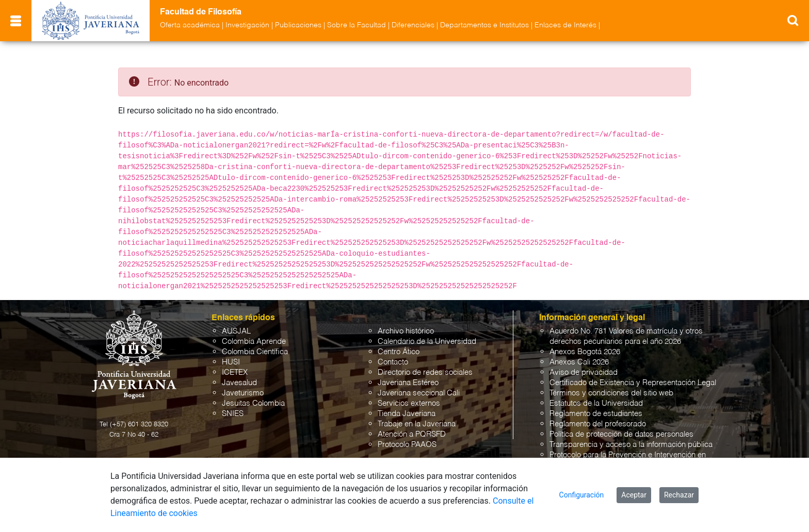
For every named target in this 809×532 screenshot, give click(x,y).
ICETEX (235, 372)
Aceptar (634, 495)
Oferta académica (190, 25)
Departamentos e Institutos (484, 25)
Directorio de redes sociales (425, 372)
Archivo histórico (406, 331)
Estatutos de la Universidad (596, 403)
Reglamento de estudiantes (596, 414)
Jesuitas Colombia (253, 403)
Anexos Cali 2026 (579, 362)
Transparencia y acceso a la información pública (631, 445)
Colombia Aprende (254, 342)
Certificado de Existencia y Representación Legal (633, 383)
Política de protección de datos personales (621, 434)
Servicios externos (409, 403)
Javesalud (239, 383)
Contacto (393, 362)
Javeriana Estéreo (408, 383)
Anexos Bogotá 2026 (585, 352)
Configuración (582, 495)
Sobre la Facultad (357, 25)
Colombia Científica (255, 352)
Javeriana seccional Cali (419, 393)
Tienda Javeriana (407, 414)
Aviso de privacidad (584, 372)
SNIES (233, 414)
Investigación (247, 25)
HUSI (231, 362)
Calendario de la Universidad (427, 342)
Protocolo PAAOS (407, 445)
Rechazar (679, 495)
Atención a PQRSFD (412, 434)
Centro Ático (399, 352)
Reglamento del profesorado (598, 424)
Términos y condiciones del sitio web (611, 393)
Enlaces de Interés (565, 25)
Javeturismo (243, 393)
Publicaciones (298, 25)
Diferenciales (413, 25)
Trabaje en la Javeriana (417, 424)
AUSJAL (236, 331)
